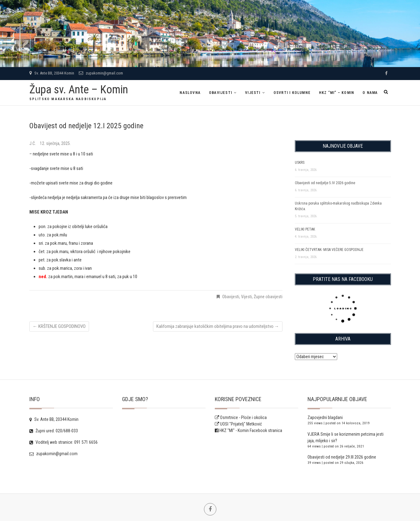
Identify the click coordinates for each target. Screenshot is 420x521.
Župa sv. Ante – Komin (79, 90)
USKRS (300, 163)
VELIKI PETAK (305, 229)
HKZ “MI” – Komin (337, 93)
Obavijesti (221, 93)
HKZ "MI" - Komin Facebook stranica (251, 430)
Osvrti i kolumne (292, 93)
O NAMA (370, 93)
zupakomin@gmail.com (101, 73)
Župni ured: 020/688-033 (54, 431)
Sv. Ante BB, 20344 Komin (52, 73)
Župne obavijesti (268, 297)
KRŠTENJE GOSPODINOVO (59, 326)
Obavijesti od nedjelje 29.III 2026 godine (342, 457)
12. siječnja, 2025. (55, 143)
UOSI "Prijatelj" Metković (238, 424)
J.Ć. (33, 143)
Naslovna (190, 93)
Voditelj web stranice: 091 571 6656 (64, 442)
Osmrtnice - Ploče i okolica (241, 417)
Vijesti (253, 93)
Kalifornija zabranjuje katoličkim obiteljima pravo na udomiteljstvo (218, 326)
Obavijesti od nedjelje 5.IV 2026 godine (325, 183)
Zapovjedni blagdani (325, 417)
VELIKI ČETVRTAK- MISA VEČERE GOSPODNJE (329, 250)
